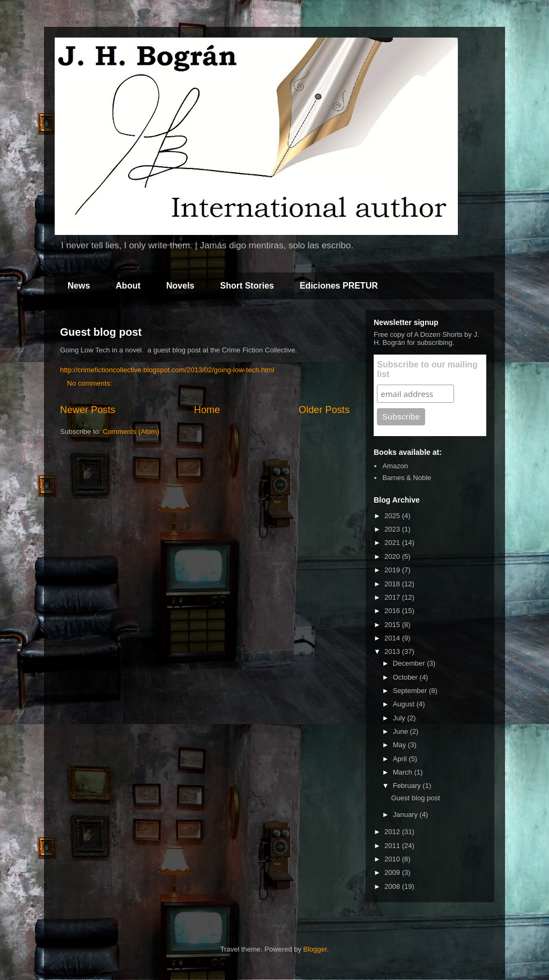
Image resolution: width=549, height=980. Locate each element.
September (411, 691)
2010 (393, 859)
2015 (393, 625)
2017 (393, 597)
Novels (180, 286)
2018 (393, 584)
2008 (393, 886)
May (400, 745)
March (404, 772)
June (402, 731)
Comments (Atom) (131, 432)
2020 (393, 557)
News (79, 286)
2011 (393, 846)
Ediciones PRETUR (339, 286)
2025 (393, 516)
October (406, 677)
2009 (393, 872)
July (400, 718)
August (405, 704)
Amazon (395, 466)
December (410, 663)
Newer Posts (88, 410)
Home (207, 410)
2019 (393, 570)
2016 (393, 611)
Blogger (315, 949)
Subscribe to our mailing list (427, 369)
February (408, 786)
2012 (393, 832)
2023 (393, 529)
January (406, 815)
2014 (393, 638)
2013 (393, 651)
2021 (393, 543)
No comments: (90, 383)
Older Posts (324, 410)
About (128, 286)
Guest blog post (101, 332)
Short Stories (247, 286)
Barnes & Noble (407, 478)
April (401, 759)
